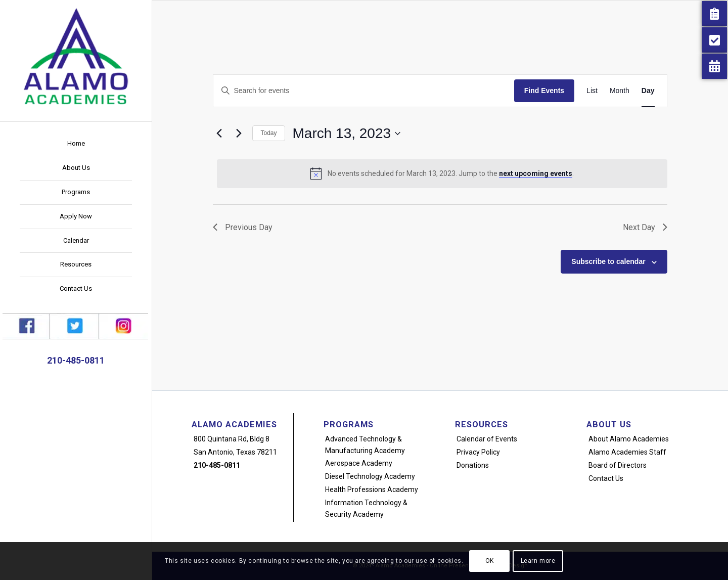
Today (268, 133)
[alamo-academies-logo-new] (76, 56)
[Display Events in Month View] (620, 91)
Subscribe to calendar (608, 261)
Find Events (544, 91)
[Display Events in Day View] (648, 91)
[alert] (442, 173)
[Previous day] (219, 133)
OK (490, 561)
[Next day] (239, 133)
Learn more (538, 561)
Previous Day (243, 227)
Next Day (645, 227)
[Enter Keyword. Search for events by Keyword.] (363, 91)
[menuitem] (76, 144)
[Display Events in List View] (592, 91)
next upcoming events (536, 173)
